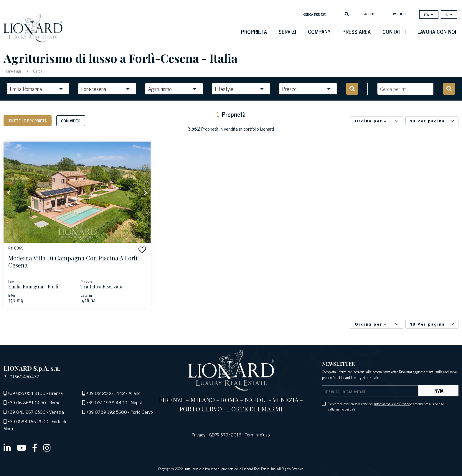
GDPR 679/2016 (226, 434)
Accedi (370, 14)
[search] (347, 14)
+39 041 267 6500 (27, 412)
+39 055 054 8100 (27, 393)
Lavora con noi (437, 32)
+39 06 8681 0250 (27, 402)
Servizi (287, 32)
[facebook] (35, 447)
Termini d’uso (257, 434)
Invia (438, 391)
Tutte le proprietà (28, 120)
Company (319, 32)
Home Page (13, 71)
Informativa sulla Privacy (392, 404)
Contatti (394, 32)
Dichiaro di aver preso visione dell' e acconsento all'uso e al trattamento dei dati (386, 406)
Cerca (37, 71)
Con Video (71, 120)
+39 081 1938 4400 (107, 402)
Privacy (199, 434)
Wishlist (401, 14)
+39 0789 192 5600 (107, 412)
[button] (142, 250)
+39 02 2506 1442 (106, 393)
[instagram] (47, 447)
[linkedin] (7, 447)
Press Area (357, 32)
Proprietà (254, 32)
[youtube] (22, 447)
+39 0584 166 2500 (28, 421)
